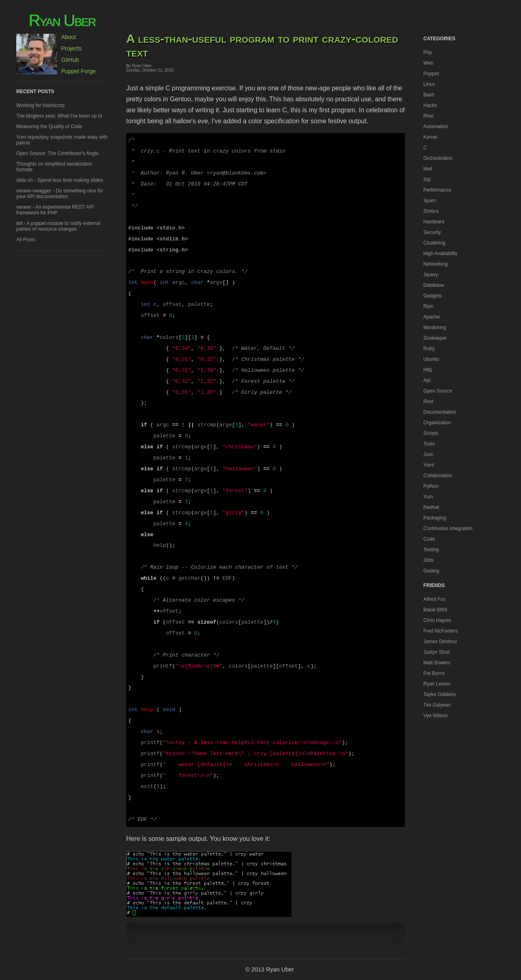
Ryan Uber (62, 20)
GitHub (70, 60)
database (434, 285)
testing (431, 550)
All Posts (26, 240)
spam (430, 201)
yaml (429, 465)
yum (428, 497)
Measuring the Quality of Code (49, 127)
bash (429, 95)
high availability (440, 253)
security (432, 232)
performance (437, 190)
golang (431, 571)
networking (436, 264)
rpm (428, 306)
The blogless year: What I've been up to (59, 116)
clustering (434, 243)
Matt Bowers (437, 663)
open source (438, 391)
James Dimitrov (440, 642)
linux (429, 84)
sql (427, 179)
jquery (431, 275)
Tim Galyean (437, 705)
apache (432, 317)
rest (428, 402)
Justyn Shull (437, 652)
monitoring (435, 327)
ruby (429, 349)
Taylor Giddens (440, 694)
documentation (440, 412)
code (429, 539)
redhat (431, 507)
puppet (431, 74)
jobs (428, 560)
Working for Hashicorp (40, 105)
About (69, 37)
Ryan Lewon (437, 684)
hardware (434, 222)
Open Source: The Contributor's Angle (57, 153)
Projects (71, 48)
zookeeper (435, 338)
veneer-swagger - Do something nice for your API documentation (60, 194)
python (431, 486)
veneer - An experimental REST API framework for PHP (55, 210)
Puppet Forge (78, 71)
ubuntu (431, 359)
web (428, 63)
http (428, 370)
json (428, 454)
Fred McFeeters (441, 631)
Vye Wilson (436, 716)
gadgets (432, 296)
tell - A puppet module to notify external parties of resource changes (58, 226)
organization (437, 423)
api (427, 380)
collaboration (438, 476)
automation (436, 127)
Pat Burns (434, 673)
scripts (431, 433)
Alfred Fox (435, 599)
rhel (428, 116)
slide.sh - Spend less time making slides (60, 180)
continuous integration (448, 528)
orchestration (438, 158)
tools (429, 444)
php (428, 52)
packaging (435, 518)
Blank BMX (435, 610)
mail (428, 169)
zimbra (431, 211)
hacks (430, 105)
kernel (430, 137)
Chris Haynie (437, 620)
